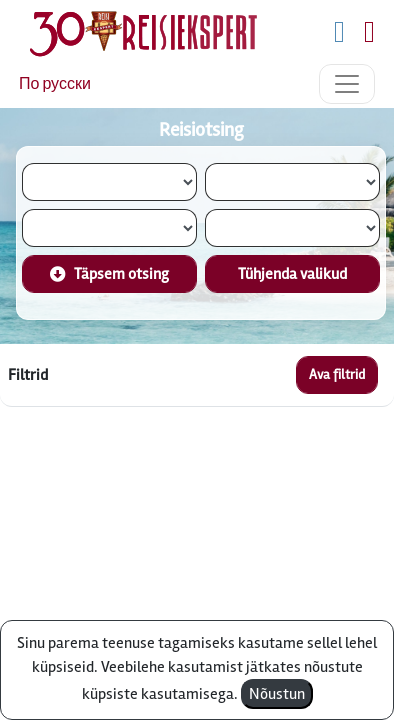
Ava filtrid (337, 374)
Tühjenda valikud (292, 274)
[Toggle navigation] (347, 84)
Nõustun (277, 694)
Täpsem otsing (109, 274)
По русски (55, 84)
